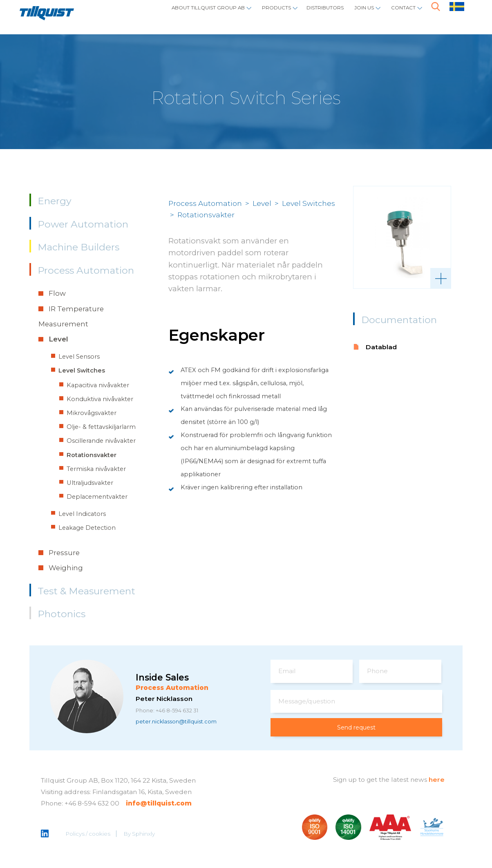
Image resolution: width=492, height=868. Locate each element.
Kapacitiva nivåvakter (98, 385)
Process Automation (86, 270)
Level (58, 339)
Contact (399, 15)
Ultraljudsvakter (90, 483)
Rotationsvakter (92, 455)
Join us (352, 15)
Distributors (303, 15)
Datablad (381, 347)
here (437, 780)
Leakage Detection (87, 528)
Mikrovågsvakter (92, 413)
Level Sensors (79, 357)
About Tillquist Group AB (159, 15)
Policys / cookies (89, 835)
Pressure (64, 553)
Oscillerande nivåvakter (101, 441)
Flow (57, 293)
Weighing (66, 568)
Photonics (61, 614)
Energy (55, 201)
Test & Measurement (86, 591)
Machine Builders (78, 247)
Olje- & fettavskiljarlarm (101, 427)
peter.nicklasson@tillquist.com (184, 722)
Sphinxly (144, 835)
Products (243, 15)
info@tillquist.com (159, 804)
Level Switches (82, 370)
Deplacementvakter (97, 497)
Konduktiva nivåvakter (100, 399)
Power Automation (83, 224)
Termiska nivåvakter (96, 469)
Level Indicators (82, 514)
